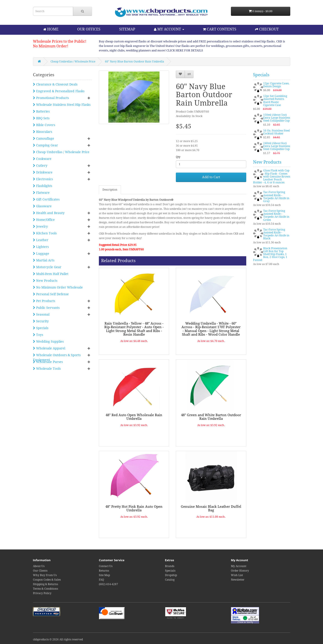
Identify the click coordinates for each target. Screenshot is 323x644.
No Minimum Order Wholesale (58, 287)
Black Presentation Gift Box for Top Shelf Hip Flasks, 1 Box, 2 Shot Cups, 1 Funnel (270, 254)
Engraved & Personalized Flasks (59, 91)
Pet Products (44, 301)
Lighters (41, 247)
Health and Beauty (49, 213)
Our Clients (40, 571)
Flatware (41, 193)
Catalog (170, 580)
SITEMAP (127, 29)
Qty (178, 157)
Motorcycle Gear (47, 267)
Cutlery (40, 166)
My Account (239, 566)
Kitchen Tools (45, 233)
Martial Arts (44, 260)
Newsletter (238, 580)
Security (41, 321)
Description (110, 190)
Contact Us (106, 566)
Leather (41, 240)
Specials (41, 328)
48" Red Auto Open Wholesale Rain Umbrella (134, 417)
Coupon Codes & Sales (47, 580)
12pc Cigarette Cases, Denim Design (276, 85)
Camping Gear (45, 145)
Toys (38, 335)
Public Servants (46, 308)
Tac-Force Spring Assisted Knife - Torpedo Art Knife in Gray (276, 197)
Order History (240, 571)
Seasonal (41, 314)
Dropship (171, 575)
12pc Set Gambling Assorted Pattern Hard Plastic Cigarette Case (275, 101)
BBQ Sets (41, 118)
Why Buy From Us (45, 575)
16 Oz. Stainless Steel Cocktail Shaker (277, 132)
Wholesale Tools (47, 369)
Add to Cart (211, 177)
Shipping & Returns (45, 584)
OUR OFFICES (89, 29)
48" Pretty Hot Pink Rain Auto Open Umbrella (134, 509)
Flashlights (43, 186)
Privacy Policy (42, 593)
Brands (170, 566)
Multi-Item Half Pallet (51, 274)
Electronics (43, 179)
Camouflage (44, 138)
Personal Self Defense (51, 294)
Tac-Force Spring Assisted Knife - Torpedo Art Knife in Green (276, 215)
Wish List (237, 575)
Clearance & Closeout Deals (55, 84)
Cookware (42, 159)
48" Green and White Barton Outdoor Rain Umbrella (211, 417)
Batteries (41, 111)
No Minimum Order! (51, 46)
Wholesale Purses (48, 362)
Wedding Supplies (48, 342)
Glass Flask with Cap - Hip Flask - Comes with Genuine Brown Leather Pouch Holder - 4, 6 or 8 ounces (272, 177)
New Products (45, 281)
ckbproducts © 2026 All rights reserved (58, 639)
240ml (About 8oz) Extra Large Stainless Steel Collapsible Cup (277, 146)
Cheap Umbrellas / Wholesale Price (73, 62)
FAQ (101, 580)
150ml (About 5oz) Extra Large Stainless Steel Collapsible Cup (277, 118)
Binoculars (43, 132)
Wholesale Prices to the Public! (60, 41)
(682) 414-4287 (108, 584)
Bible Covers (44, 125)
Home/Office (44, 220)
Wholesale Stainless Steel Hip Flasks (62, 105)
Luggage (41, 254)
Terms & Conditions (45, 589)
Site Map (104, 575)
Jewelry (40, 226)
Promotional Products (51, 98)
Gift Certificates (46, 199)
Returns (104, 571)
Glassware (42, 206)
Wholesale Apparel (49, 348)
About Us (39, 566)
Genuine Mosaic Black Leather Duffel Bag (211, 509)
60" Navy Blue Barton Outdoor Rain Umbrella (135, 62)
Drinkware (43, 172)
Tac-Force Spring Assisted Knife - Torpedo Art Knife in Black (276, 234)
